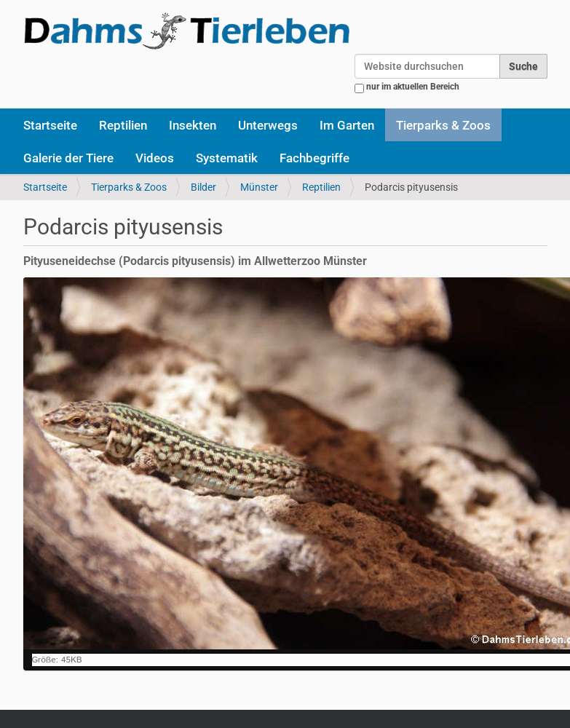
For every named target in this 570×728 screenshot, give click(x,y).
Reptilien (123, 125)
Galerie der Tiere (68, 158)
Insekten (193, 125)
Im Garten (347, 125)
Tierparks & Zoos (443, 125)
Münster (259, 187)
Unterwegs (268, 125)
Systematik (227, 158)
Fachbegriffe (314, 158)
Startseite (50, 125)
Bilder (203, 187)
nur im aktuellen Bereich (413, 87)
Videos (155, 158)
